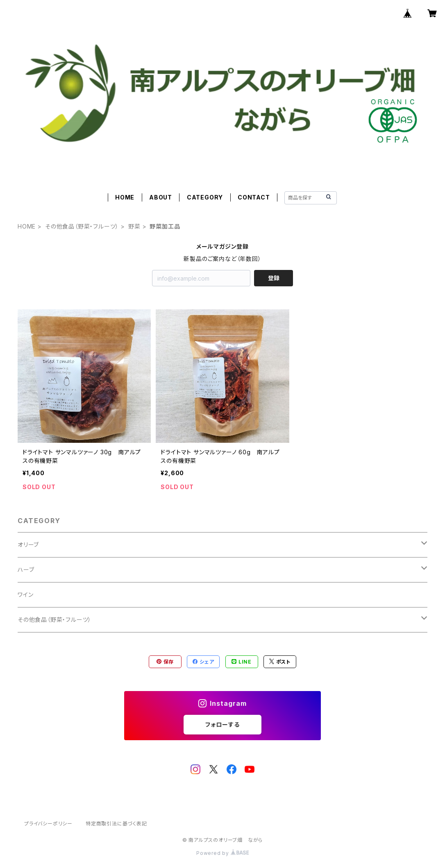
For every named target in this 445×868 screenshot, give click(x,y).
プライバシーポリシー (48, 824)
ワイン (25, 595)
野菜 (134, 226)
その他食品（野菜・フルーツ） (82, 226)
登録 (274, 278)
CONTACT (254, 197)
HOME (125, 197)
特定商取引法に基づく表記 (116, 824)
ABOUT (161, 197)
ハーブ (26, 570)
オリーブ (28, 545)
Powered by (222, 853)
